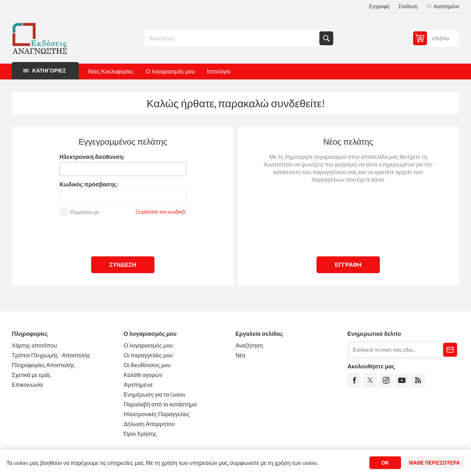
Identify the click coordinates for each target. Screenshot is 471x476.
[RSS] (418, 380)
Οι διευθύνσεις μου (147, 365)
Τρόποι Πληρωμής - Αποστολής (51, 355)
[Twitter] (370, 380)
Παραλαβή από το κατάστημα (160, 404)
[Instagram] (386, 380)
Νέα (240, 355)
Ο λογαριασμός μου (170, 71)
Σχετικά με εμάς (31, 375)
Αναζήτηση (326, 38)
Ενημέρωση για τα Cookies (155, 395)
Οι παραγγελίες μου (148, 355)
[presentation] (123, 235)
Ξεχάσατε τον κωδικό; (161, 212)
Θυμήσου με (85, 212)
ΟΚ (385, 463)
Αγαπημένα (138, 385)
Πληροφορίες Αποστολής (43, 365)
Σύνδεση (408, 6)
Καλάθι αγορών (143, 375)
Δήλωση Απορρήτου (149, 424)
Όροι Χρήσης (140, 434)
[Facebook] (354, 380)
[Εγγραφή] (395, 350)
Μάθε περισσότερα (434, 463)
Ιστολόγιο (218, 71)
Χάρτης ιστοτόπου (34, 345)
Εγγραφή (379, 6)
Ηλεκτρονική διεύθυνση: (92, 157)
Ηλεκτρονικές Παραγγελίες (157, 414)
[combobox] (233, 38)
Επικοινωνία (27, 385)
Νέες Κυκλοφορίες (111, 71)
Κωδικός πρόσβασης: (89, 184)
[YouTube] (402, 380)
